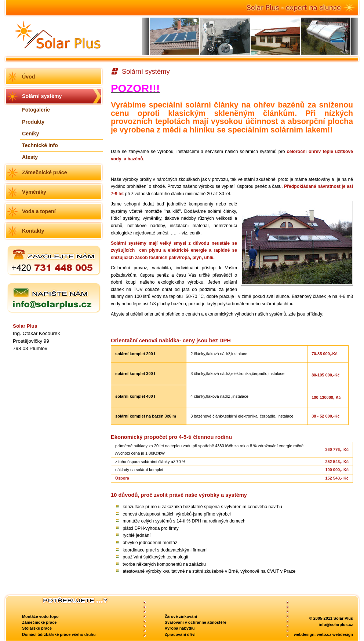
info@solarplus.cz (336, 624)
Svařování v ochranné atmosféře (196, 622)
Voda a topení (39, 211)
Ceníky (30, 134)
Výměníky (34, 192)
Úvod (28, 77)
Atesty (30, 157)
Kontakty (33, 231)
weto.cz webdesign (335, 634)
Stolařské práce (37, 628)
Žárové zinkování (181, 616)
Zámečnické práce (45, 172)
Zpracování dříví (180, 634)
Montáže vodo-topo (40, 616)
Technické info (40, 145)
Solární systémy (42, 96)
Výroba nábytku (180, 628)
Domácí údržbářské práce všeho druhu (59, 634)
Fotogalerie (36, 110)
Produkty (33, 122)
